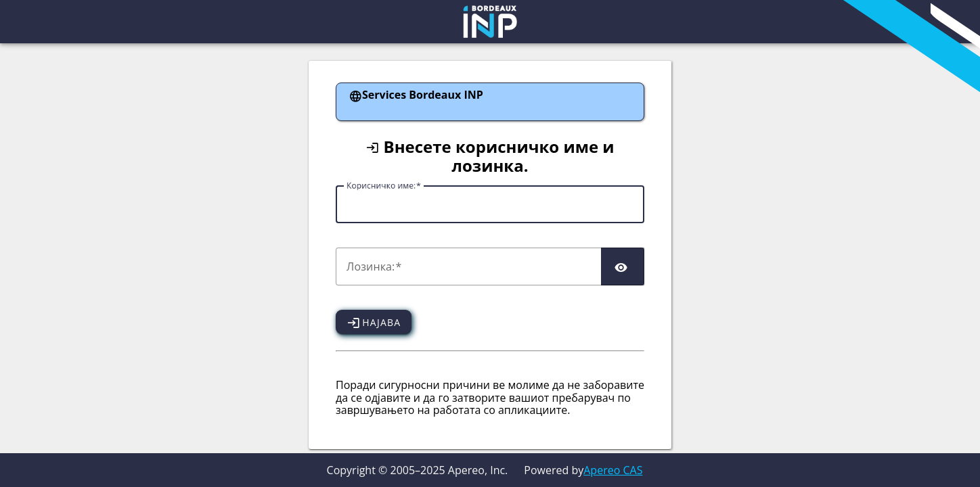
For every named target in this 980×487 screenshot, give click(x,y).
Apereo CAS (613, 470)
